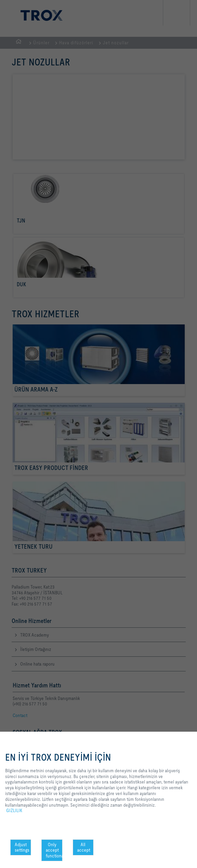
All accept (84, 847)
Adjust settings (22, 847)
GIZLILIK (14, 810)
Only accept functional (54, 850)
